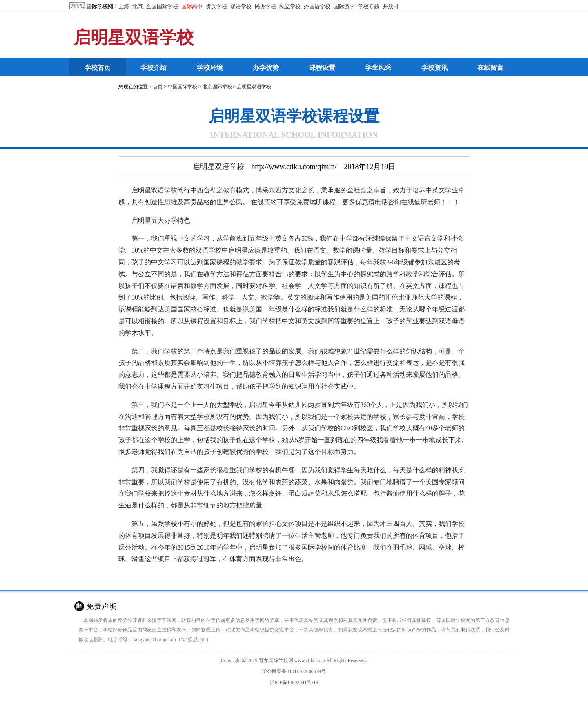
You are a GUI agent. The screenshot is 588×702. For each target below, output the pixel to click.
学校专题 (369, 6)
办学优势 (266, 68)
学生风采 (378, 68)
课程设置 (322, 68)
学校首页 (98, 68)
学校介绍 (154, 68)
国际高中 (192, 6)
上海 (124, 6)
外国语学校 (317, 6)
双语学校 (241, 6)
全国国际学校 (162, 6)
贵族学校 (216, 6)
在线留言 (490, 68)
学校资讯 (434, 68)
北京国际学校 (217, 87)
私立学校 (290, 6)
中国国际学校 (183, 87)
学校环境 (210, 68)
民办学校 (265, 6)
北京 (138, 6)
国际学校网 (100, 6)
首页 (158, 87)
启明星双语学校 (134, 38)
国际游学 (344, 6)
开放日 (391, 6)
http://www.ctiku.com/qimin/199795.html (264, 577)
